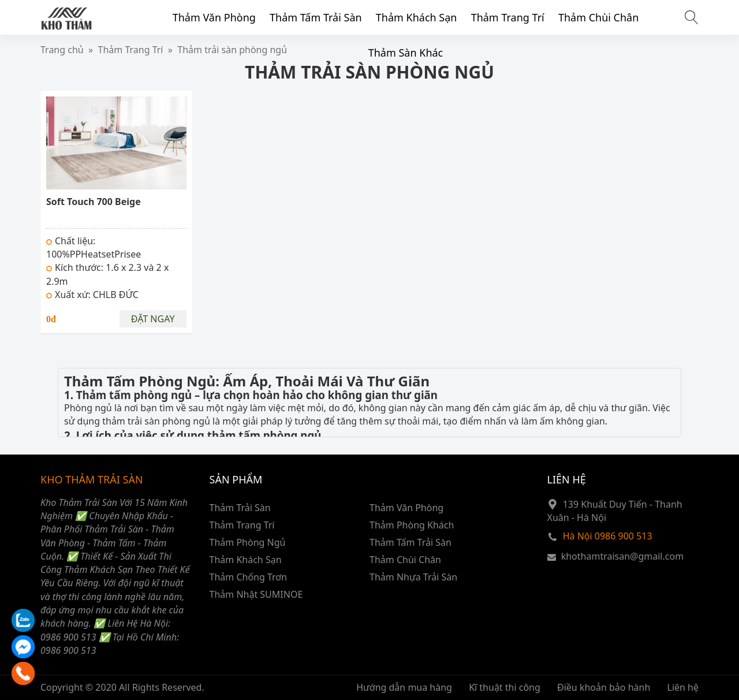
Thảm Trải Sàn (240, 508)
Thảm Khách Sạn (417, 17)
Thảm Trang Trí (508, 17)
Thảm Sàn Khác (406, 53)
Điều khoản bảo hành (604, 687)
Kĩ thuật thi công (505, 687)
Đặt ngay (153, 319)
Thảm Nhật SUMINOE (256, 594)
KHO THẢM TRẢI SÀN (92, 479)
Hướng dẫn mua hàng (404, 687)
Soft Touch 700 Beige (94, 202)
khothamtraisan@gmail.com (622, 556)
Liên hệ (683, 687)
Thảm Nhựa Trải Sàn (413, 577)
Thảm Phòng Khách (412, 525)
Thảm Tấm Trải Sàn (316, 17)
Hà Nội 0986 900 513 (608, 536)
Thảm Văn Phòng (214, 17)
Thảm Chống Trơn (249, 577)
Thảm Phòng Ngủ (248, 542)
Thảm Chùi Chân (598, 17)
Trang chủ (62, 50)
